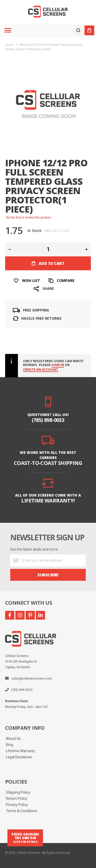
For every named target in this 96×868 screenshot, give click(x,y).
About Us (13, 739)
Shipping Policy (18, 792)
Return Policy (17, 798)
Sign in (58, 365)
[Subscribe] (48, 575)
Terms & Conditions (22, 811)
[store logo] (48, 12)
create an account (41, 370)
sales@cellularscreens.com (32, 679)
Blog (9, 745)
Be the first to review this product (28, 218)
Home (9, 45)
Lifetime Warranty (20, 751)
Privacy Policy (17, 805)
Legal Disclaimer (19, 757)
